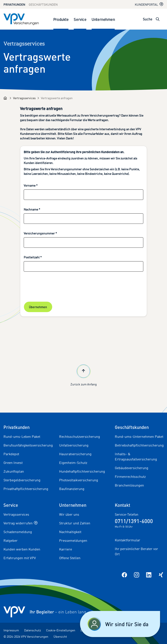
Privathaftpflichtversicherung (26, 489)
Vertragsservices (16, 514)
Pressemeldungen (73, 540)
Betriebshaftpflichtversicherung (139, 445)
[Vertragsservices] (24, 98)
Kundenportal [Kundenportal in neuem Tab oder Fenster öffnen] (149, 4)
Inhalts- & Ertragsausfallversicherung (136, 457)
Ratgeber (11, 540)
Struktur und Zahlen (75, 523)
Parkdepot (11, 454)
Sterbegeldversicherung (22, 480)
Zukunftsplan (14, 471)
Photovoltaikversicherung (79, 480)
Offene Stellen (70, 558)
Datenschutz (33, 630)
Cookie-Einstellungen (61, 630)
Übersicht (60, 636)
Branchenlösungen (129, 485)
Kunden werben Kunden (22, 549)
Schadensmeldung (18, 532)
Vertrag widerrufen (21, 523)
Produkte (61, 19)
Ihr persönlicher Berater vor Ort (136, 551)
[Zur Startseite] (21, 19)
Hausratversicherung (75, 454)
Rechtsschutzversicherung (80, 437)
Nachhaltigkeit (70, 532)
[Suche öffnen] (158, 19)
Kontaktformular (128, 540)
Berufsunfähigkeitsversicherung (28, 445)
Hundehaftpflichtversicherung (82, 471)
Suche (148, 19)
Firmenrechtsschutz (130, 477)
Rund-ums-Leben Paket (22, 437)
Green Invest (13, 463)
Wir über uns (69, 514)
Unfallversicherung (74, 445)
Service (80, 19)
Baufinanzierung (72, 489)
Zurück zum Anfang (84, 375)
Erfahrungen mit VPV (20, 558)
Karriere (66, 549)
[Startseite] (5, 98)
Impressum (11, 630)
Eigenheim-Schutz (73, 463)
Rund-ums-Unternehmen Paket (139, 437)
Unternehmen (103, 19)
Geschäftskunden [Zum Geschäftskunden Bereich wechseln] (43, 4)
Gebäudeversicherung (132, 468)
